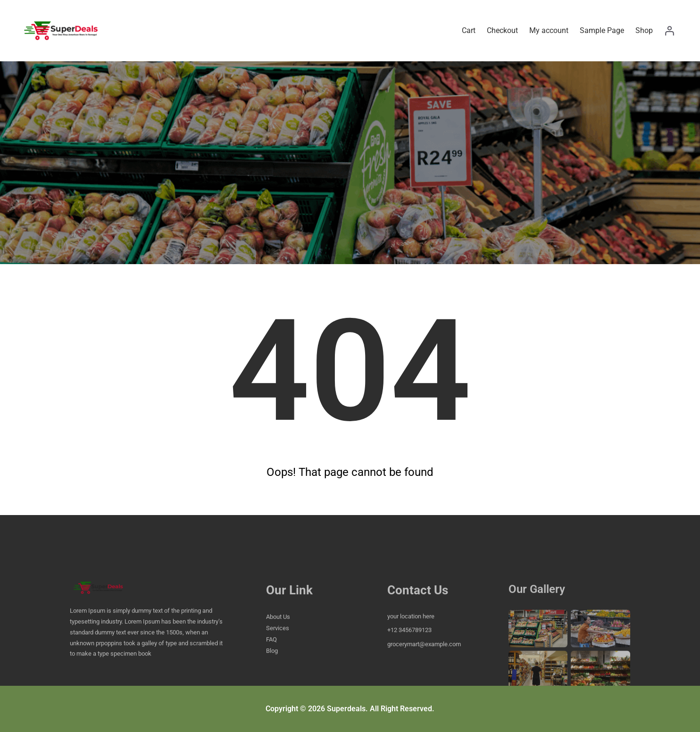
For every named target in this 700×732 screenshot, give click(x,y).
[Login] (669, 31)
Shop (644, 30)
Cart (469, 30)
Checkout (502, 30)
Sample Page (602, 30)
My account (549, 30)
